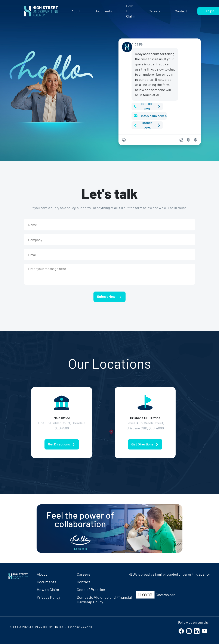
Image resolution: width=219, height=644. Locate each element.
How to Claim (48, 589)
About (42, 574)
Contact (84, 582)
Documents (47, 582)
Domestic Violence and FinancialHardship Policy (104, 599)
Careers (84, 574)
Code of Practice (91, 589)
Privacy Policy (48, 597)
